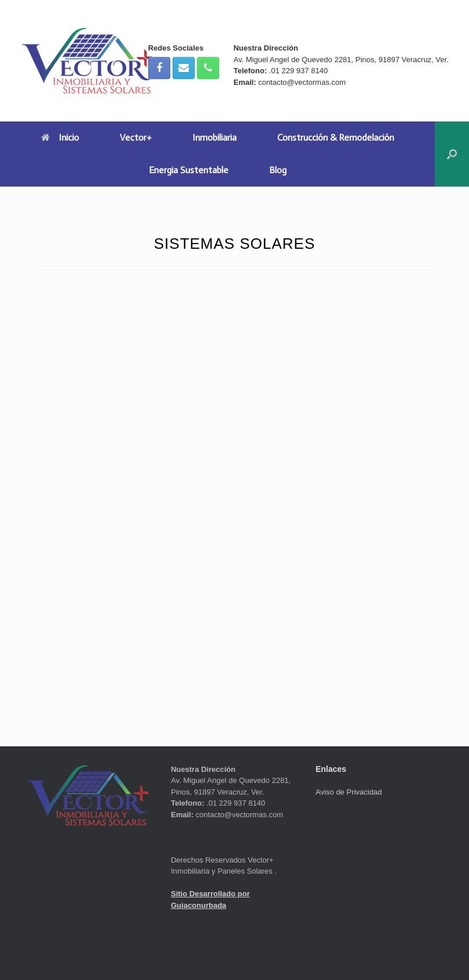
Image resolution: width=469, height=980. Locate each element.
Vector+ (136, 137)
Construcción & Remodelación (336, 137)
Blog (278, 170)
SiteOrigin (254, 957)
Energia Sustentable (189, 170)
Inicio (60, 137)
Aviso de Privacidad (349, 792)
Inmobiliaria (214, 137)
